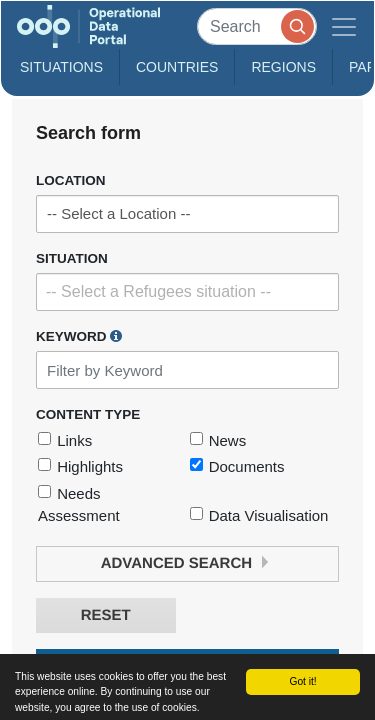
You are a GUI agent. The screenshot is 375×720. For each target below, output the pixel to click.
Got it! (302, 681)
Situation (72, 258)
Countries (177, 67)
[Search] (257, 26)
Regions (283, 67)
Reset (106, 615)
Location (71, 180)
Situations (61, 67)
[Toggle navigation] (344, 26)
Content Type (88, 414)
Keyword (79, 336)
